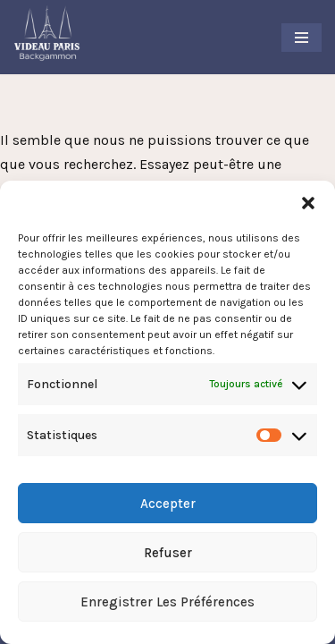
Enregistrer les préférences (167, 602)
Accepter (168, 504)
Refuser (168, 553)
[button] (308, 203)
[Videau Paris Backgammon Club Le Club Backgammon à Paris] (47, 33)
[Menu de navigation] (301, 38)
